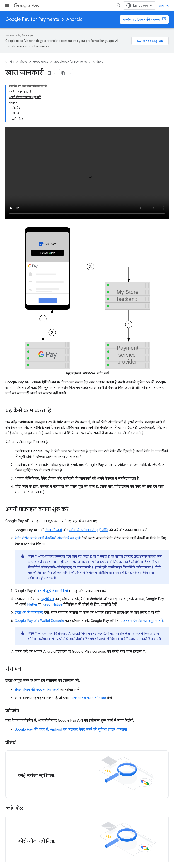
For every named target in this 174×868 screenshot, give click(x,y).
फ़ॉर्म (31, 639)
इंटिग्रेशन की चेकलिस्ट (29, 612)
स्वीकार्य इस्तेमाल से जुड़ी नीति (89, 530)
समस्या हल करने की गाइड (89, 698)
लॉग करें (164, 5)
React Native (52, 604)
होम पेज (10, 62)
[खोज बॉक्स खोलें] (119, 5)
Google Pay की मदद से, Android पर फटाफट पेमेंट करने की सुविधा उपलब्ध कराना (71, 729)
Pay (27, 6)
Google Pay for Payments (32, 19)
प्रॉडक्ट (24, 62)
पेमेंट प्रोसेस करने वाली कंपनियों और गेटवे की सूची (48, 538)
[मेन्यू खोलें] (7, 5)
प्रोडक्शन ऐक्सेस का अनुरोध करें (142, 621)
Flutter (32, 604)
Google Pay (41, 62)
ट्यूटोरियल (47, 599)
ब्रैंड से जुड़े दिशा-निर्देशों (53, 591)
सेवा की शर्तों (54, 530)
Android (75, 19)
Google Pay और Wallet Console (39, 621)
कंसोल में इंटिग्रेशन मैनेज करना (142, 19)
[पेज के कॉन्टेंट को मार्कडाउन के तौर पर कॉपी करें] (63, 73)
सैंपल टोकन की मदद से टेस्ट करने (37, 690)
